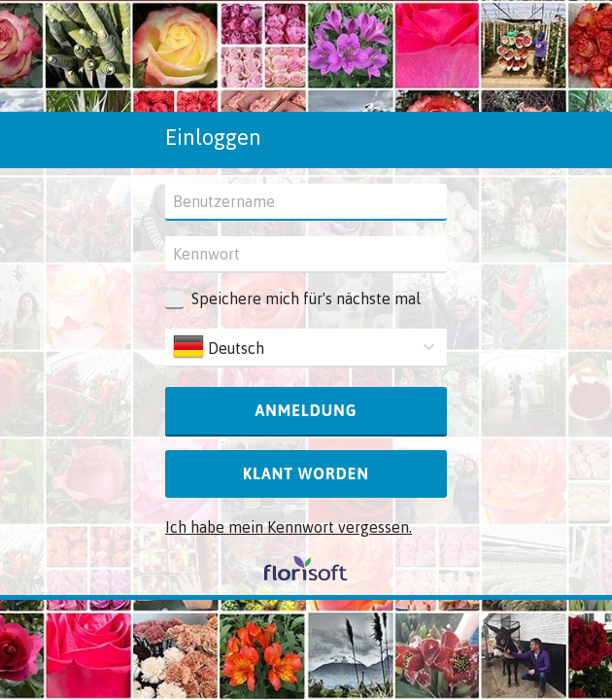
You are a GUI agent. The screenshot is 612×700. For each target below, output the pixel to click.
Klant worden (306, 473)
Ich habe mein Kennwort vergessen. (289, 527)
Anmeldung (306, 410)
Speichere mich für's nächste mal (306, 298)
